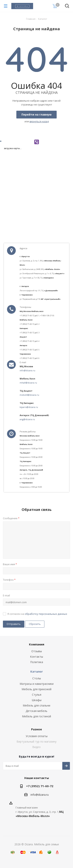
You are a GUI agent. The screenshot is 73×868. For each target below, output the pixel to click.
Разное (36, 729)
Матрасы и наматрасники (37, 684)
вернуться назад (39, 121)
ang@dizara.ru (27, 419)
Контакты (36, 657)
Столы (37, 678)
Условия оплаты (37, 736)
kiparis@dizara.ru (29, 407)
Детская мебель (36, 711)
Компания (37, 644)
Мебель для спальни (36, 705)
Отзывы (37, 651)
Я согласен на (37, 614)
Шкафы (37, 700)
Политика (37, 662)
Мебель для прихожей (36, 689)
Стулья (37, 695)
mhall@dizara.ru (28, 383)
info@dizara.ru (27, 370)
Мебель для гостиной (36, 716)
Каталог (37, 671)
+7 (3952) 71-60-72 (40, 786)
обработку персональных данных (46, 614)
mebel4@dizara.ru (29, 395)
